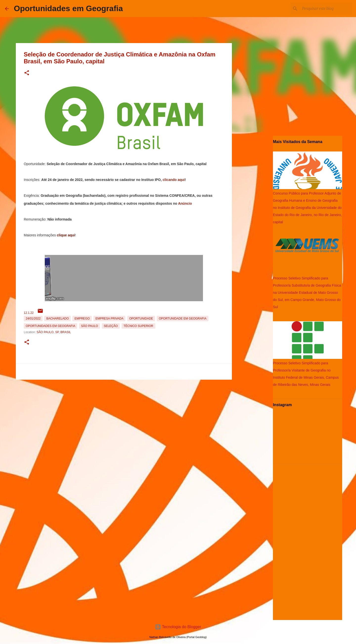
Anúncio (185, 203)
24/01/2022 (33, 319)
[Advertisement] (124, 416)
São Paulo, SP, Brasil (54, 332)
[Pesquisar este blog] (326, 9)
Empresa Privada (109, 319)
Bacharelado (57, 319)
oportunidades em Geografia (50, 326)
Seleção (111, 326)
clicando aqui (174, 180)
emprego (82, 319)
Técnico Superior (138, 326)
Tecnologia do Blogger (178, 627)
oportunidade (141, 319)
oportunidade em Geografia (182, 319)
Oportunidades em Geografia (68, 8)
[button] (27, 73)
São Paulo (89, 326)
